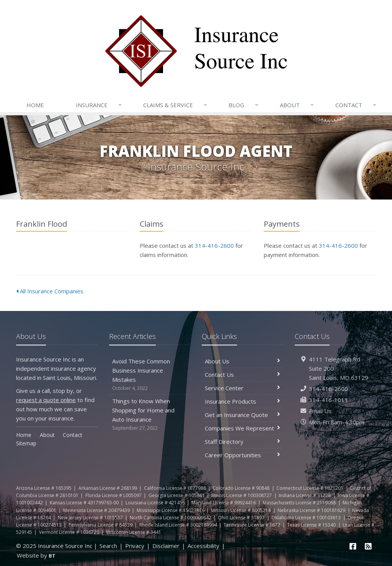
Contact (356, 105)
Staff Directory (243, 442)
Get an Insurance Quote (243, 415)
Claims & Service (176, 105)
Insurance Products (243, 401)
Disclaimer (166, 546)
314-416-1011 (328, 400)
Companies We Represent (243, 428)
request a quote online (46, 400)
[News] (368, 546)
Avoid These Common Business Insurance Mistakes (150, 375)
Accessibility (203, 546)
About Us (243, 361)
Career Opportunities (243, 455)
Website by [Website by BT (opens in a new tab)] (36, 555)
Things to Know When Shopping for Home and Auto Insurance (150, 415)
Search (108, 546)
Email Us (320, 411)
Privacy (135, 546)
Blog (244, 105)
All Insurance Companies (50, 291)
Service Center (243, 388)
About (297, 105)
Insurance (99, 105)
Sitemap (26, 443)
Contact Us (243, 375)
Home (35, 105)
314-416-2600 (214, 245)
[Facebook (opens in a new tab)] (353, 546)
